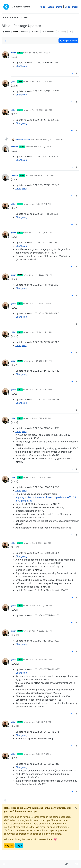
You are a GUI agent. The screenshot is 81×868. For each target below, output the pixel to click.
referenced (25, 140)
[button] (4, 864)
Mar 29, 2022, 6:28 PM (42, 390)
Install (75, 7)
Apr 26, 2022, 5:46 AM (42, 606)
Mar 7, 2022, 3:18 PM (43, 147)
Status (51, 7)
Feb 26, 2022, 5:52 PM (42, 110)
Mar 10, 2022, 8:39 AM (44, 175)
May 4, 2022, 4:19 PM (41, 722)
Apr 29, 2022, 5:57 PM (42, 631)
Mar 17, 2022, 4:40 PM (41, 304)
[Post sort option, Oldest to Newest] (5, 41)
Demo (59, 7)
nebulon (15, 147)
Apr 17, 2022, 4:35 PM (41, 543)
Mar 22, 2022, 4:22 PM (42, 332)
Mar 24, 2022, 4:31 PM (42, 361)
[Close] (76, 808)
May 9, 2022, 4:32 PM (41, 754)
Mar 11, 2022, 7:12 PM (41, 204)
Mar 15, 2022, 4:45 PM (42, 275)
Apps (42, 7)
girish (13, 53)
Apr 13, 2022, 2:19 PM (41, 477)
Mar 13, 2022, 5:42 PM (42, 233)
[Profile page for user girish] (5, 55)
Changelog (21, 66)
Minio (16, 32)
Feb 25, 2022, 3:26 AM (42, 81)
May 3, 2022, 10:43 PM (42, 660)
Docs (67, 7)
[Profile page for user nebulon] (5, 149)
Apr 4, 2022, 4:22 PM (41, 418)
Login (19, 845)
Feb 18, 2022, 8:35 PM (42, 53)
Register (9, 845)
